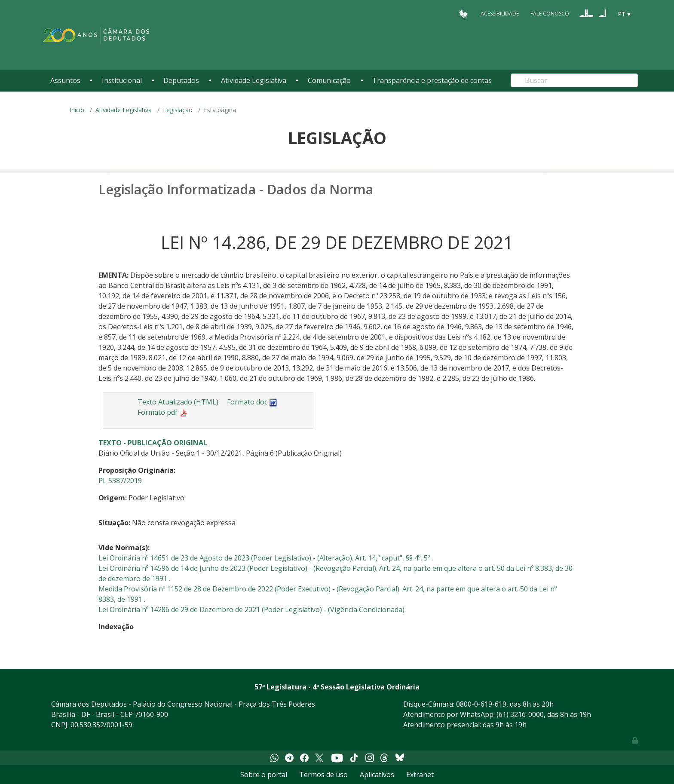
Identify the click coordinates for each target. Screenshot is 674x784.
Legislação (178, 110)
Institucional (122, 80)
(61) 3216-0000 (520, 714)
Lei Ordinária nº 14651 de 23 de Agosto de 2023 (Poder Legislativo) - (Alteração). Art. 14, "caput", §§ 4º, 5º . (266, 558)
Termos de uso (323, 775)
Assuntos (65, 80)
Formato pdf (163, 412)
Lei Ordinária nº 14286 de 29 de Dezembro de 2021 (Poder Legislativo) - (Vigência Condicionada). (252, 609)
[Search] (574, 80)
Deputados (181, 80)
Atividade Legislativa (254, 80)
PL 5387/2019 (120, 481)
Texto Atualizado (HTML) (178, 402)
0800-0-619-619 (481, 704)
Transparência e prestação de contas (432, 80)
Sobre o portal (264, 775)
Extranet (420, 775)
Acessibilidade (500, 14)
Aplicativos (377, 775)
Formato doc (252, 402)
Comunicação (329, 80)
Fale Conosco (550, 14)
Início (77, 110)
